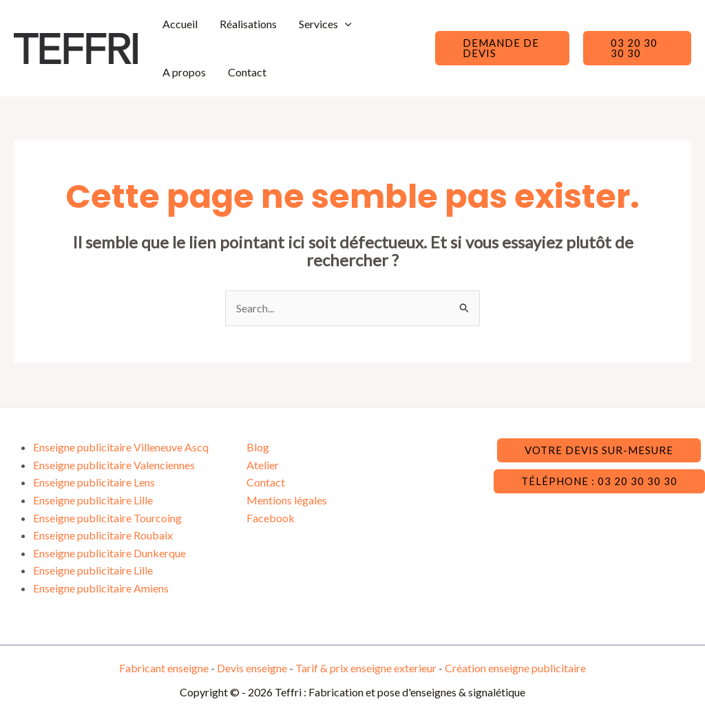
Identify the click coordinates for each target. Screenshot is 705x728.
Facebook (271, 518)
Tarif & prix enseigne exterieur (366, 668)
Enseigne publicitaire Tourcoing (107, 518)
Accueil (180, 24)
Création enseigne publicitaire (515, 668)
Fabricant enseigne (165, 668)
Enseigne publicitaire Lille (93, 500)
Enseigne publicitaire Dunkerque (109, 553)
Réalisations (248, 24)
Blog (258, 447)
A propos (184, 72)
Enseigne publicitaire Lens (94, 482)
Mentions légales (287, 500)
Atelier (263, 465)
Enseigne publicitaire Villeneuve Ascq (121, 447)
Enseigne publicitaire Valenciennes (114, 465)
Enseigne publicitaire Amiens (101, 588)
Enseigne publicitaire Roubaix (103, 535)
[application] (345, 24)
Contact (247, 72)
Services (325, 24)
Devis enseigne (253, 668)
